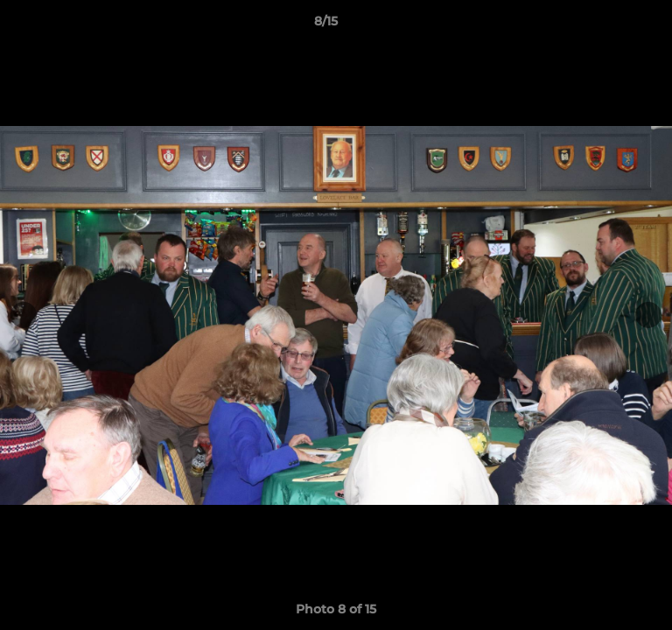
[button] (609, 25)
